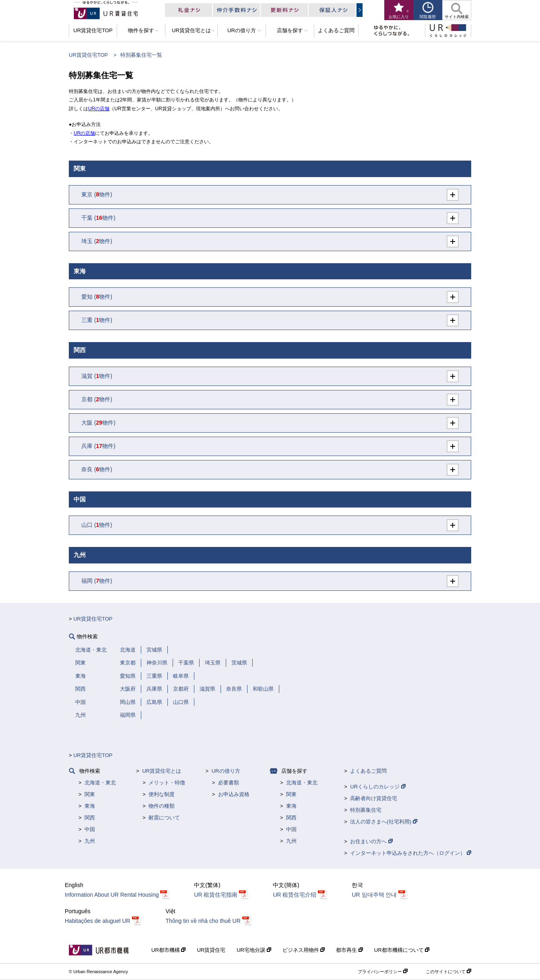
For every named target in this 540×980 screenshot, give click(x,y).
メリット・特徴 (167, 783)
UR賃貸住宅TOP (88, 55)
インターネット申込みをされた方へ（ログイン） (411, 853)
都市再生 (349, 950)
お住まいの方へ (371, 841)
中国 (90, 829)
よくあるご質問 (368, 771)
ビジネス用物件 (304, 950)
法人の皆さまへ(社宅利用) (383, 822)
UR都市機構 (168, 950)
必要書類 (229, 783)
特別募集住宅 (366, 810)
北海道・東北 (100, 783)
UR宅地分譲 (254, 950)
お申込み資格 (234, 794)
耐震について (164, 818)
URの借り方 (226, 771)
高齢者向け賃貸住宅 (374, 798)
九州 (90, 841)
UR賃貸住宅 (211, 950)
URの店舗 (99, 109)
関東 (90, 794)
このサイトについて (448, 972)
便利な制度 (162, 794)
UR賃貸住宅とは (162, 771)
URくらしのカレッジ (378, 787)
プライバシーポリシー (383, 972)
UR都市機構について (402, 950)
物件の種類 (162, 806)
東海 (90, 806)
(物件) (97, 194)
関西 (90, 818)
